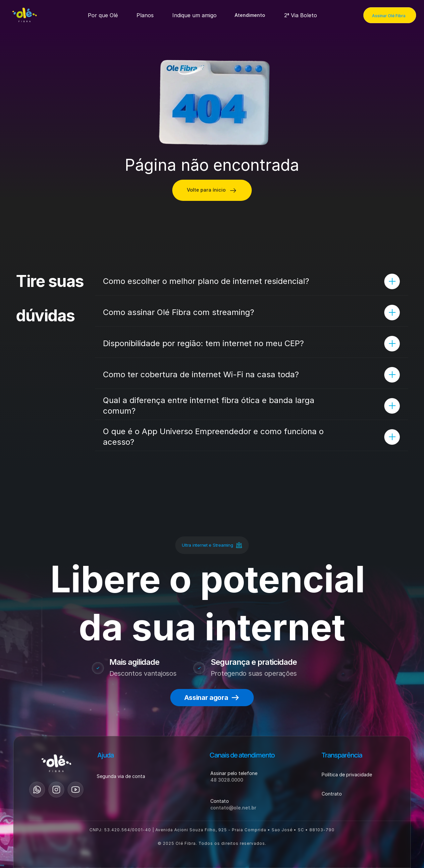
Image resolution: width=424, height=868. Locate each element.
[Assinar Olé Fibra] (390, 15)
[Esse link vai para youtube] (76, 790)
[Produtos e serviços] (103, 15)
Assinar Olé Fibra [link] (389, 16)
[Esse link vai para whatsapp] (37, 790)
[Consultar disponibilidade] (212, 190)
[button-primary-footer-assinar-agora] (212, 698)
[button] (250, 15)
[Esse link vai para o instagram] (56, 790)
